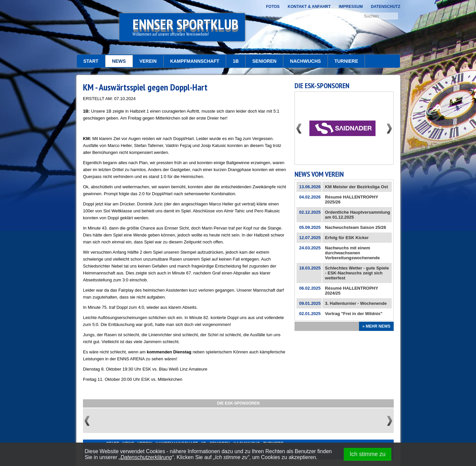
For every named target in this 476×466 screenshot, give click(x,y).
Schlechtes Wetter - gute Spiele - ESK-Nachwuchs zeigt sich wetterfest (357, 273)
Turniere (346, 61)
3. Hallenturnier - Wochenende (356, 303)
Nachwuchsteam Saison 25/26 (356, 227)
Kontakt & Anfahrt (309, 7)
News (119, 61)
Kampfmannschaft (195, 61)
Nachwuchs (305, 61)
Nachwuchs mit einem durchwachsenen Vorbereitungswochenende (352, 253)
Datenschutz (386, 7)
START (91, 61)
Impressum (351, 7)
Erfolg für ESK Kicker (347, 238)
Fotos (273, 7)
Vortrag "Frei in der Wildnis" (354, 314)
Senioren (264, 61)
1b (236, 61)
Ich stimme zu (368, 454)
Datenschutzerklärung (146, 457)
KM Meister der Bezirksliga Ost (357, 187)
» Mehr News (376, 326)
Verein (148, 61)
